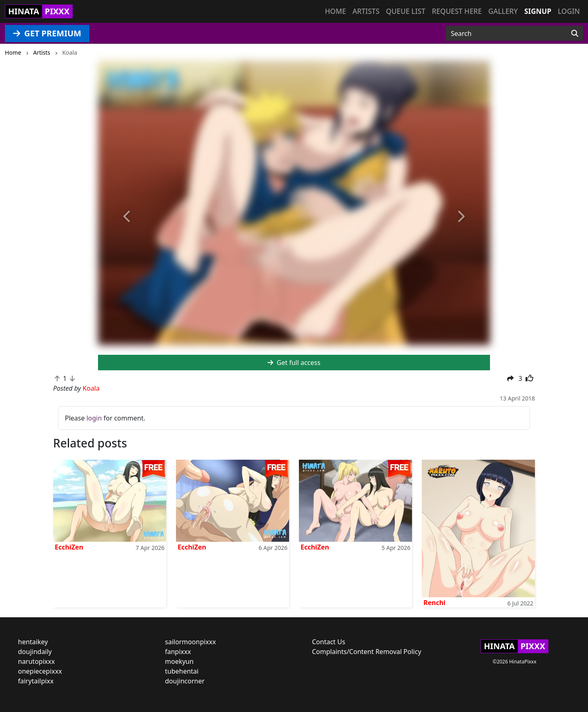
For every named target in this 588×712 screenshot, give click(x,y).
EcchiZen (69, 547)
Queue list (405, 11)
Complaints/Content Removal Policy (367, 652)
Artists (366, 11)
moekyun (179, 661)
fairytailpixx (36, 681)
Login (569, 11)
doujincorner (185, 681)
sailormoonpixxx (190, 642)
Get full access (294, 363)
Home (335, 11)
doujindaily (35, 652)
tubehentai (182, 671)
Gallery (503, 11)
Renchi (434, 603)
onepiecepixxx (40, 671)
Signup (538, 11)
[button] (127, 217)
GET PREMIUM (47, 33)
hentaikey (33, 642)
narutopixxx (36, 661)
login (94, 418)
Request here (457, 11)
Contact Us (329, 642)
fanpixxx (178, 652)
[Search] (575, 33)
